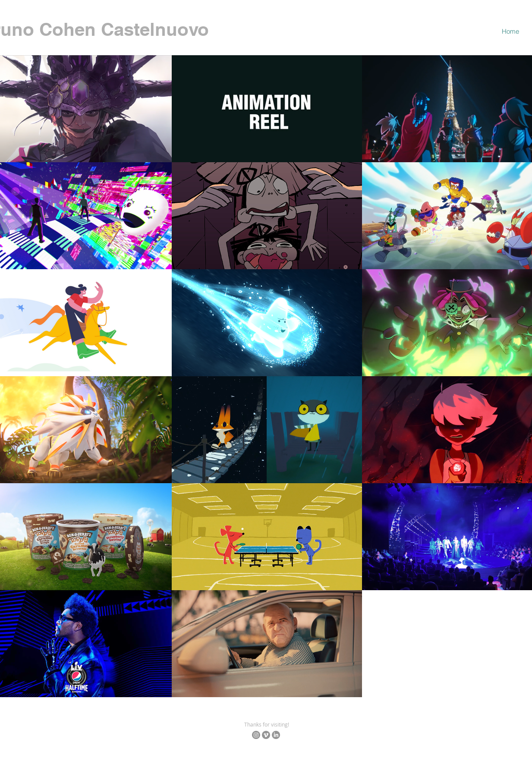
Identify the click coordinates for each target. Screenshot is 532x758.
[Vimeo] (266, 735)
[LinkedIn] (276, 735)
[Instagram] (256, 735)
